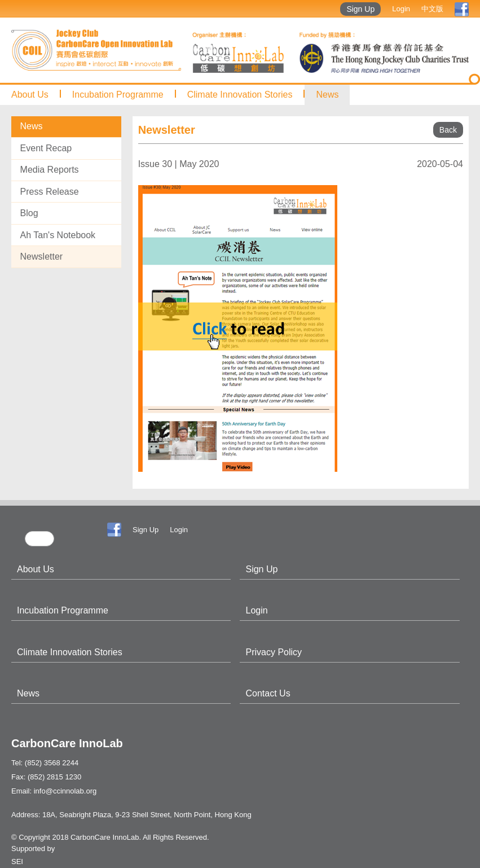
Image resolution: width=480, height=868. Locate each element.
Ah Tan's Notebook (58, 235)
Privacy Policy (274, 652)
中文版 (432, 9)
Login (401, 9)
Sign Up (360, 9)
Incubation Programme (118, 95)
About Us (30, 95)
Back (448, 130)
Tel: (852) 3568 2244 (45, 763)
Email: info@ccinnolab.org (54, 791)
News (327, 95)
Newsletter (42, 257)
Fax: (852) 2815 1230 (46, 777)
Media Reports (50, 170)
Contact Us (268, 693)
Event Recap (46, 148)
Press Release (50, 192)
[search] (39, 539)
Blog (29, 213)
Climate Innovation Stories (240, 95)
